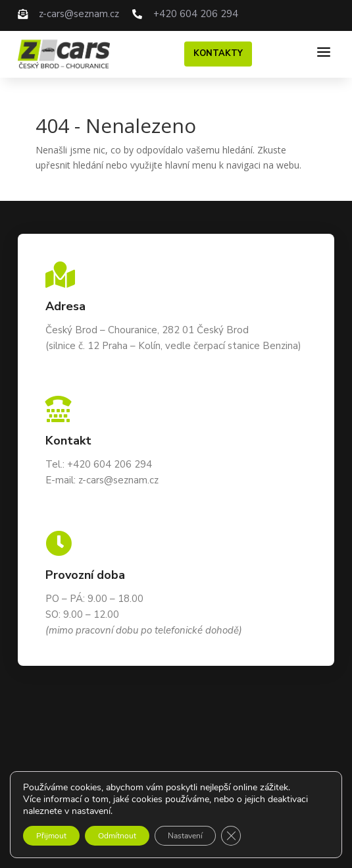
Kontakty (218, 53)
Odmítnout (117, 836)
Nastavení (185, 836)
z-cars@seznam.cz (79, 14)
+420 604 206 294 (196, 14)
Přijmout (51, 836)
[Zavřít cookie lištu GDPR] (231, 836)
